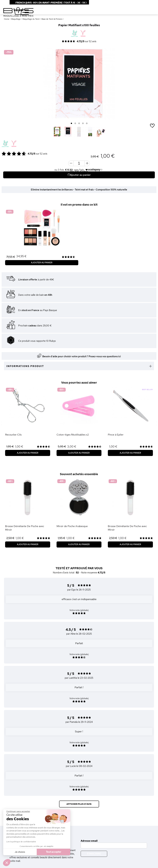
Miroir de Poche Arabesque (72, 526)
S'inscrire (94, 854)
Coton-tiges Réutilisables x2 (73, 435)
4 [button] (83, 123)
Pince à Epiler (116, 435)
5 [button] (87, 123)
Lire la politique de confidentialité (21, 842)
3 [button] (79, 123)
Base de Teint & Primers (52, 19)
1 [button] (71, 123)
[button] (7, 863)
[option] (79, 84)
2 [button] (75, 123)
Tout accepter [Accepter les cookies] (54, 852)
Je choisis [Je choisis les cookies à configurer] (20, 852)
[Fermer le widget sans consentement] (18, 811)
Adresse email (89, 841)
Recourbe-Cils (13, 435)
